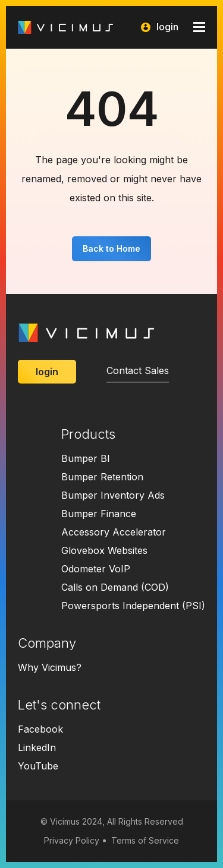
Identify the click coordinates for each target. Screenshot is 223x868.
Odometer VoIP (96, 569)
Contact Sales (138, 370)
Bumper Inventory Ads (113, 495)
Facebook (40, 729)
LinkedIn (37, 747)
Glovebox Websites (104, 550)
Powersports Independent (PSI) (133, 606)
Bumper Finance (99, 514)
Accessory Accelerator (114, 532)
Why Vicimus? (50, 667)
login (160, 27)
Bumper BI (86, 458)
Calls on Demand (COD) (115, 587)
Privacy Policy (72, 840)
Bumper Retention (102, 477)
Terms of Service (145, 840)
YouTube (38, 766)
